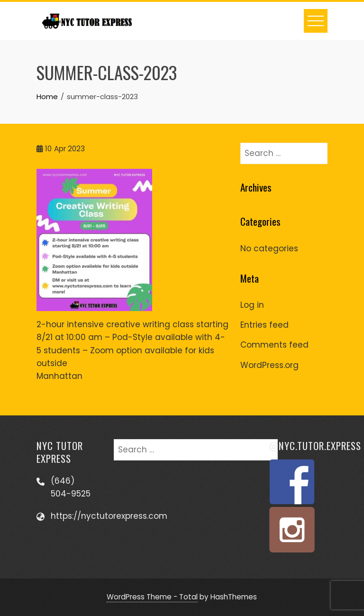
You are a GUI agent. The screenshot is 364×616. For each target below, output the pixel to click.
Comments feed (274, 345)
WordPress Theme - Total (152, 597)
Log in (252, 305)
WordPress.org (269, 365)
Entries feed (264, 325)
